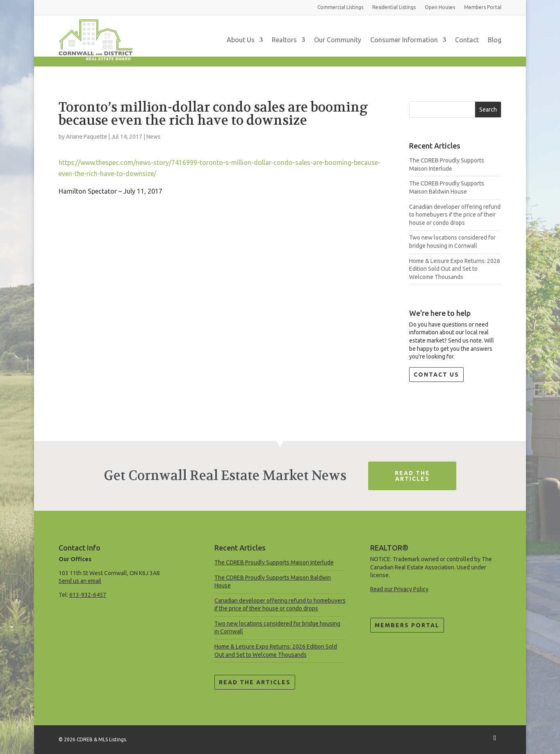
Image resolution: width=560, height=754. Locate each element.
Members (483, 7)
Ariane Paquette (87, 137)
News (154, 137)
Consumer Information (404, 40)
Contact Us (436, 375)
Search (488, 110)
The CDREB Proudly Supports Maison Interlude (274, 562)
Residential (394, 7)
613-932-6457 (88, 595)
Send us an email (80, 581)
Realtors (284, 40)
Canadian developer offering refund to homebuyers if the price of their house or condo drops (455, 215)
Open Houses (440, 7)
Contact (467, 40)
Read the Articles (255, 682)
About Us (241, 40)
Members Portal (407, 625)
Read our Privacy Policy (399, 589)
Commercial (340, 7)
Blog (495, 40)
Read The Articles (412, 476)
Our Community (338, 40)
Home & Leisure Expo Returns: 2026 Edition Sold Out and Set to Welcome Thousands (455, 269)
